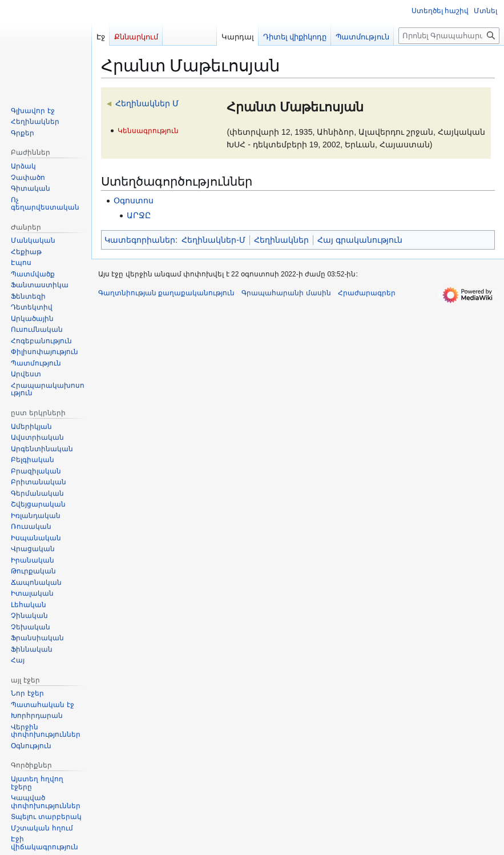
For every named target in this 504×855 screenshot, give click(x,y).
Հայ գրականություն (360, 240)
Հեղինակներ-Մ (213, 240)
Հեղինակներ (281, 240)
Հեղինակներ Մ (147, 103)
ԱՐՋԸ (139, 215)
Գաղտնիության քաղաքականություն (166, 293)
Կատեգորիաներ (140, 240)
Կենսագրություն (148, 131)
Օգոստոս (134, 200)
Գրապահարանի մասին (286, 293)
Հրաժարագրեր (367, 293)
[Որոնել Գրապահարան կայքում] (449, 36)
